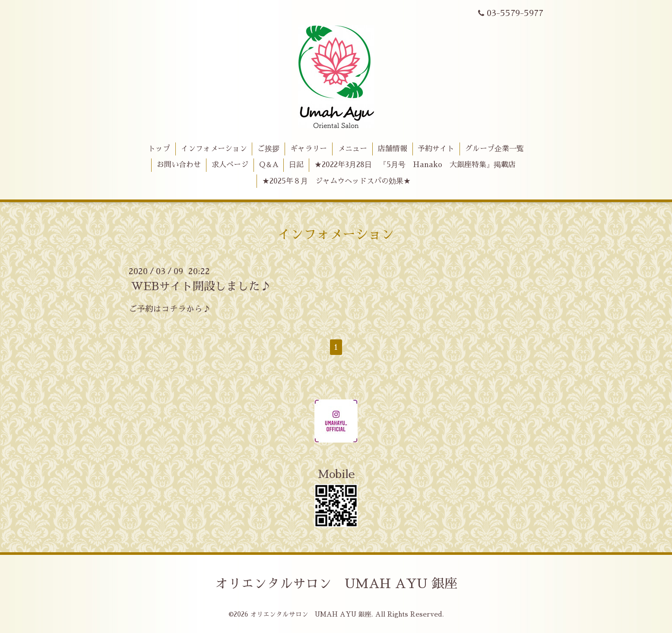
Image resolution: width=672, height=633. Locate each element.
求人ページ (230, 165)
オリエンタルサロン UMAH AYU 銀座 (336, 584)
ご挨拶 (268, 149)
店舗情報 (393, 149)
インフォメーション (214, 149)
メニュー (352, 149)
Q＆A (269, 165)
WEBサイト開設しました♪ (201, 286)
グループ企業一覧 (494, 149)
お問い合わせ (179, 165)
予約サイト (436, 149)
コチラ (174, 309)
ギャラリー (309, 149)
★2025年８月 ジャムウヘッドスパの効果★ (336, 181)
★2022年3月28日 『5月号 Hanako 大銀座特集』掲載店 (415, 165)
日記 (296, 165)
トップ (159, 149)
